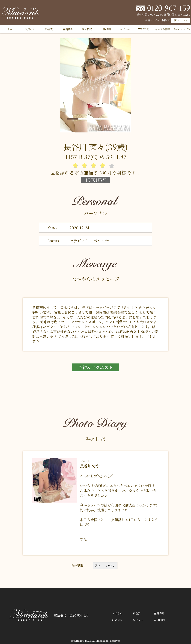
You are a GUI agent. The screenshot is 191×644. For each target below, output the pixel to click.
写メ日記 (87, 29)
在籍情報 (68, 29)
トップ (11, 29)
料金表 (49, 29)
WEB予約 (144, 29)
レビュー (125, 29)
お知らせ (30, 29)
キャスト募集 (163, 29)
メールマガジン (182, 29)
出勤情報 (106, 29)
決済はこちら (181, 20)
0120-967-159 (169, 8)
